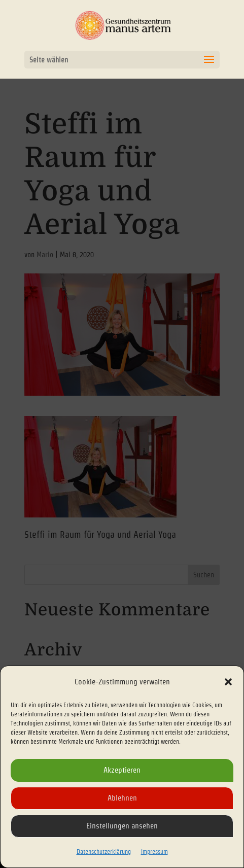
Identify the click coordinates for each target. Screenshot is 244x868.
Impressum (154, 852)
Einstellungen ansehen (122, 826)
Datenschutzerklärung (104, 852)
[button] (228, 682)
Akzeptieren (122, 770)
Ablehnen (122, 798)
